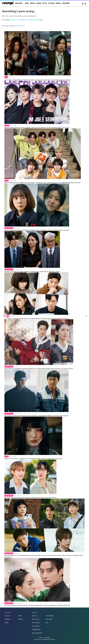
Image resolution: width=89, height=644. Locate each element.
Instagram (7, 619)
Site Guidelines (50, 616)
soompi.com (14, 20)
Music (58, 3)
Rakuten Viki (48, 639)
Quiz (27, 3)
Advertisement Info (37, 633)
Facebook (7, 616)
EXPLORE (19, 3)
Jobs (47, 623)
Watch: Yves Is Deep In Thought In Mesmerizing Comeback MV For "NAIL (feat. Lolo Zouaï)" (33, 459)
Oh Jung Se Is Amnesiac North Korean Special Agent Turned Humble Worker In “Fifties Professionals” (36, 416)
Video (32, 3)
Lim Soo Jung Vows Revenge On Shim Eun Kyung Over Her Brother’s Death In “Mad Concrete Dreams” (37, 230)
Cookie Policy (36, 626)
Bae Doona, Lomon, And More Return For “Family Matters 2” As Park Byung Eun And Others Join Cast (36, 318)
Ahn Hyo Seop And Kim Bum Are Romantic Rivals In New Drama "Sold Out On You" (30, 498)
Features (66, 3)
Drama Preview (9, 228)
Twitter (7, 623)
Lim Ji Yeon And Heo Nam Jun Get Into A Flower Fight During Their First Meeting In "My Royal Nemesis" (37, 605)
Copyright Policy (36, 630)
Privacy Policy (36, 623)
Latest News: (21, 26)
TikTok (20, 616)
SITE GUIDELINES (30, 20)
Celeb (39, 3)
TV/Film (7, 125)
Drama (7, 316)
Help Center (49, 619)
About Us (34, 616)
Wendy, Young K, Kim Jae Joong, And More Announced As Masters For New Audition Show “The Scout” (37, 127)
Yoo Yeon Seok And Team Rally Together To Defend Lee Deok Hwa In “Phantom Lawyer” (32, 271)
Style (44, 3)
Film (6, 77)
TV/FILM (51, 3)
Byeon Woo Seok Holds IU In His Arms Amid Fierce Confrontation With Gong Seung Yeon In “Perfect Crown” (39, 369)
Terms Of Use (36, 619)
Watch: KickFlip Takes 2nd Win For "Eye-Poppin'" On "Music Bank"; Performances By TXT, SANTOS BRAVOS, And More (43, 183)
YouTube (21, 619)
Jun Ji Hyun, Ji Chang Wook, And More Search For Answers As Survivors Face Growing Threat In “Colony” (38, 80)
